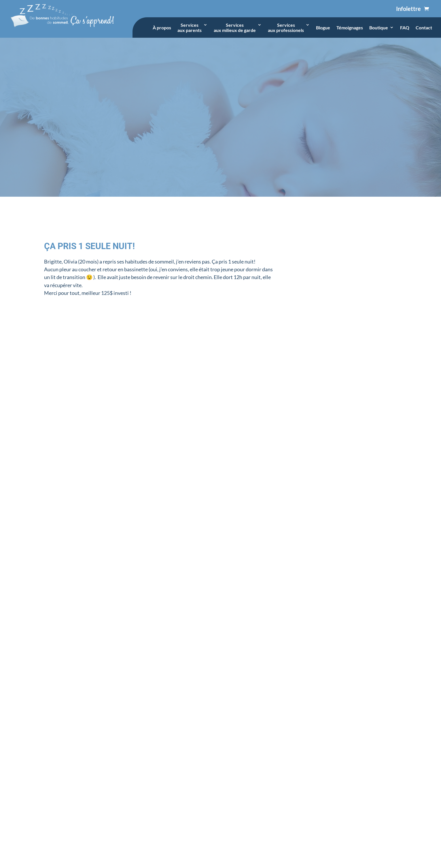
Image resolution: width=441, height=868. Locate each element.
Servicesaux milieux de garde (235, 28)
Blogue (323, 28)
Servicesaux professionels (286, 28)
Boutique (379, 28)
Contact (424, 28)
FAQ (405, 28)
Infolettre (408, 9)
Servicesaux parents (190, 28)
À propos (162, 28)
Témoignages (350, 28)
